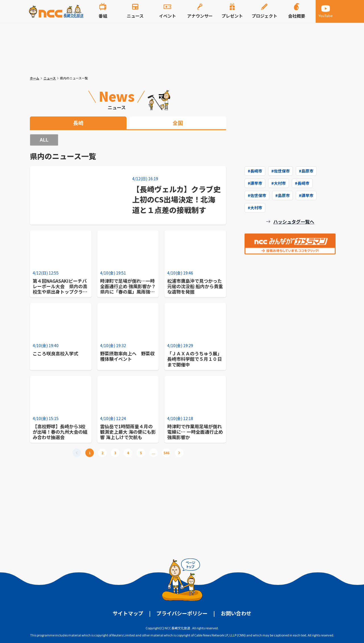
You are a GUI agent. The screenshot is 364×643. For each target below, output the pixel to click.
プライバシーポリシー (182, 613)
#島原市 (306, 171)
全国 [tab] (178, 123)
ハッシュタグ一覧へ (294, 222)
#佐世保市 (281, 171)
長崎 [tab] (78, 123)
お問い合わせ (236, 613)
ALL (44, 140)
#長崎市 (255, 171)
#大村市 (279, 183)
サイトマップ (128, 613)
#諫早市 (255, 183)
